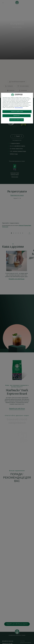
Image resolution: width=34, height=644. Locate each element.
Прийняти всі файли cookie (17, 112)
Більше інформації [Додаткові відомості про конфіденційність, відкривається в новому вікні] (19, 108)
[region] (17, 108)
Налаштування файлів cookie (17, 120)
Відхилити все (17, 116)
